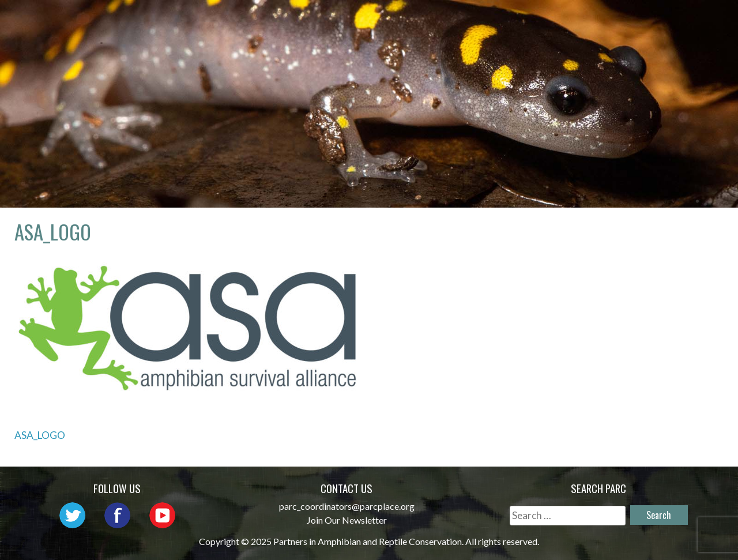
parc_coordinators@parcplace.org (347, 506)
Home (246, 20)
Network (391, 20)
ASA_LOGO (40, 435)
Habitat (616, 20)
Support (680, 37)
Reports (680, 20)
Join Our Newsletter (347, 520)
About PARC (313, 20)
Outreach (463, 20)
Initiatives (543, 20)
